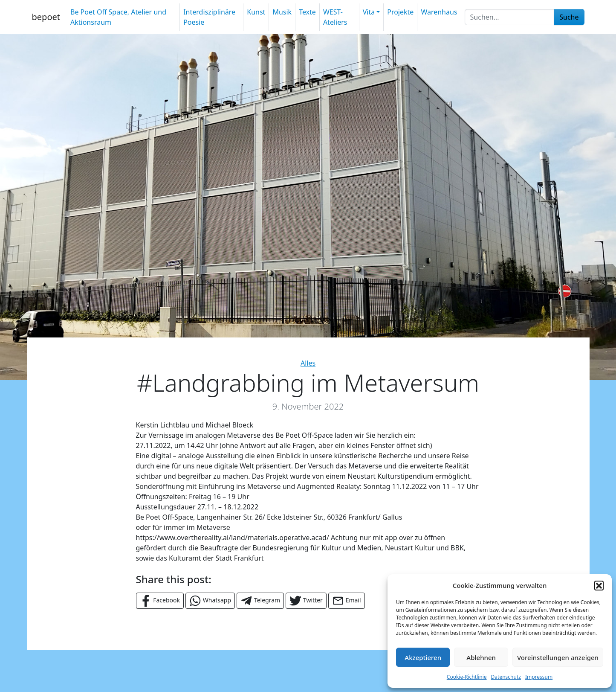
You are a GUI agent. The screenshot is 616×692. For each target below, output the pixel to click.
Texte (307, 12)
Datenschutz (506, 677)
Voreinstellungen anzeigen (558, 657)
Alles (308, 363)
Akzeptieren (423, 657)
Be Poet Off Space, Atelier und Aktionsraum (118, 17)
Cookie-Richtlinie (467, 677)
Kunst (256, 12)
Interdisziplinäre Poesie (209, 17)
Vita (369, 12)
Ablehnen (481, 657)
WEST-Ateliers (335, 17)
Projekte (400, 12)
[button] (599, 585)
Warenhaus (439, 12)
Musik (282, 12)
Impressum (539, 677)
